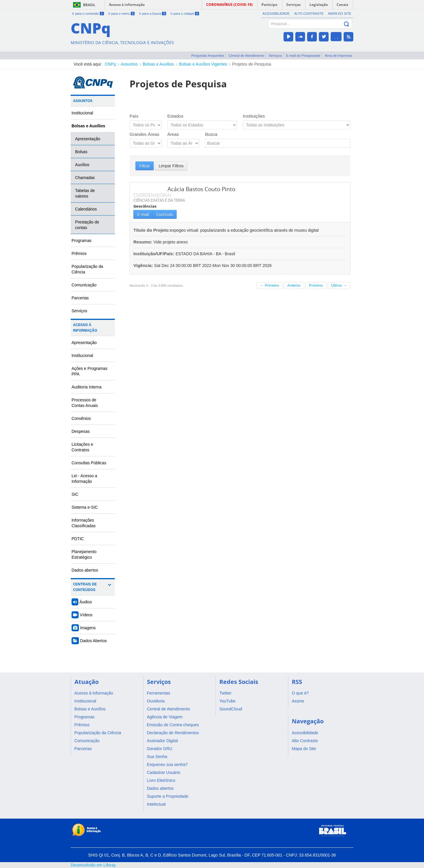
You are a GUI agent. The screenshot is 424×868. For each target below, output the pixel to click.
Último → (339, 285)
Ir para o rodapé (185, 14)
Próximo (316, 285)
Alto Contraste (309, 14)
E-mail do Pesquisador (303, 55)
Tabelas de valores (85, 193)
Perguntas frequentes (208, 55)
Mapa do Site (340, 14)
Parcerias (80, 298)
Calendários (86, 209)
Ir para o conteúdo (88, 14)
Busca (211, 134)
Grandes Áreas (144, 134)
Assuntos (129, 64)
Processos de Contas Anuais (85, 403)
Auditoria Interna (87, 387)
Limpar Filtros (171, 166)
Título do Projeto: (152, 230)
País (134, 116)
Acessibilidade (276, 14)
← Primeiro (270, 285)
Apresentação (88, 139)
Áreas (173, 134)
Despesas (81, 431)
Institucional (82, 113)
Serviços (275, 55)
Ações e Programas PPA (90, 371)
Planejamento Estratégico (84, 554)
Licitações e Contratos (82, 447)
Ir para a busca (153, 14)
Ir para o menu (121, 14)
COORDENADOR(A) (152, 195)
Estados (175, 116)
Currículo (165, 214)
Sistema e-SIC (85, 507)
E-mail (143, 214)
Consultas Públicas (89, 463)
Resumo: (143, 242)
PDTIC (78, 539)
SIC (75, 494)
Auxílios (82, 165)
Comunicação (84, 285)
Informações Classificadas (84, 523)
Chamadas (85, 178)
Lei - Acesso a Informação (84, 479)
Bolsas (81, 152)
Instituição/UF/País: (154, 254)
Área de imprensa (338, 55)
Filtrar (145, 166)
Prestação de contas (87, 225)
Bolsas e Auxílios (158, 64)
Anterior (294, 285)
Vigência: (144, 265)
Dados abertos (85, 570)
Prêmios (79, 253)
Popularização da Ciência (87, 269)
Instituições (254, 116)
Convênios (81, 418)
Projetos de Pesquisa (252, 64)
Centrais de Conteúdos (85, 587)
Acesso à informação (127, 5)
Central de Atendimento (246, 55)
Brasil (89, 5)
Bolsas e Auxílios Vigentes (203, 64)
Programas (82, 241)
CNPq (110, 64)
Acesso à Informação (85, 328)
